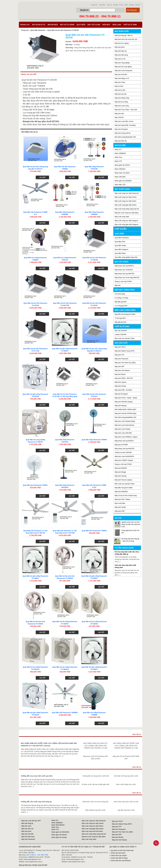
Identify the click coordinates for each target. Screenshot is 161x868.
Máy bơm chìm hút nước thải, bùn (126, 39)
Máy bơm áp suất (121, 94)
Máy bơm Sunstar (121, 476)
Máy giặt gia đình (120, 322)
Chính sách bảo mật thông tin (121, 861)
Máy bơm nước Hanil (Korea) (124, 425)
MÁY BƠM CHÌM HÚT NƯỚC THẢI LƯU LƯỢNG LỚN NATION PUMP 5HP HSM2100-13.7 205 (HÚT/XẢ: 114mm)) (49, 744)
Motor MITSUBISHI (58, 825)
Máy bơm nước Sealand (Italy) (125, 421)
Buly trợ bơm (119, 86)
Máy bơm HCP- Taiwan (122, 499)
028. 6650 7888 (43, 855)
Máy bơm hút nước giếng (123, 67)
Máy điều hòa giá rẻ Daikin (124, 488)
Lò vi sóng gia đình (121, 306)
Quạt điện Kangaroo (122, 249)
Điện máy (106, 25)
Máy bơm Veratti (120, 507)
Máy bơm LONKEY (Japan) (124, 460)
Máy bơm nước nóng (122, 106)
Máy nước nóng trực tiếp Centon (126, 197)
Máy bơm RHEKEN (121, 492)
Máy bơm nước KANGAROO (124, 456)
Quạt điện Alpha (120, 253)
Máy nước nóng (67, 25)
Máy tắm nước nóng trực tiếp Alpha (127, 213)
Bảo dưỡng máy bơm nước (96, 810)
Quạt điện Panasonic (38, 30)
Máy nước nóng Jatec (122, 217)
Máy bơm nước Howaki (122, 429)
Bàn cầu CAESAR (121, 331)
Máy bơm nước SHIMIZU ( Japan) (126, 437)
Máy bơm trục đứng (121, 102)
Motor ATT (118, 149)
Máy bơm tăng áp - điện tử (124, 35)
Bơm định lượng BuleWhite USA (126, 417)
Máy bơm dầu (119, 114)
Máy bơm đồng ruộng (122, 98)
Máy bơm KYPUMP (121, 445)
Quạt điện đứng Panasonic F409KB (94, 440)
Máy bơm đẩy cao (121, 51)
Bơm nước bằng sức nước (126, 784)
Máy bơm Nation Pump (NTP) (125, 351)
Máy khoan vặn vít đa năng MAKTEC (127, 278)
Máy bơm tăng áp (27, 823)
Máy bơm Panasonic (122, 359)
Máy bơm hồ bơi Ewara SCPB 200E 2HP (126, 757)
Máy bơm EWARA (121, 468)
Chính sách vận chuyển (119, 856)
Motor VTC (118, 161)
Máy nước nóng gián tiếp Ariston (126, 205)
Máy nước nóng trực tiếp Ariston (125, 201)
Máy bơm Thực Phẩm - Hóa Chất (126, 110)
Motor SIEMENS (120, 153)
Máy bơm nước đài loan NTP (31, 821)
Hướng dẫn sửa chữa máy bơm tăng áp (36, 802)
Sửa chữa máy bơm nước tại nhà (126, 802)
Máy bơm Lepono (121, 382)
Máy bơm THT (119, 355)
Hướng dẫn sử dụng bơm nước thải (96, 776)
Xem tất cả (137, 734)
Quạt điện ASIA (120, 242)
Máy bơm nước (39, 25)
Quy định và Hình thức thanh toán (122, 850)
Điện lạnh (117, 25)
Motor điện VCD (120, 185)
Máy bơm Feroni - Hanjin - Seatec (126, 398)
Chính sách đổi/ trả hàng (119, 858)
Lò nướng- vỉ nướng (121, 298)
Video (126, 5)
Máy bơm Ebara (120, 374)
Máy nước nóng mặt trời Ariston (92, 831)
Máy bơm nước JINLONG (123, 433)
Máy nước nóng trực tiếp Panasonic (127, 193)
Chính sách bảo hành (118, 853)
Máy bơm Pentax (120, 386)
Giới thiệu (102, 5)
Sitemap (132, 5)
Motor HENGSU (120, 169)
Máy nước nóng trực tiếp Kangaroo (126, 221)
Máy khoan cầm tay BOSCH (124, 266)
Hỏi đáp (115, 5)
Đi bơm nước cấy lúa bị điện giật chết (96, 784)
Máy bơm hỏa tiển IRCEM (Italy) (126, 413)
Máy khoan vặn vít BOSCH (124, 270)
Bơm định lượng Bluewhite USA (125, 137)
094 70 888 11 (31, 855)
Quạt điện (81, 25)
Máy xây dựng (94, 25)
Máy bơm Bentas (118, 837)
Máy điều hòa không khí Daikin (125, 314)
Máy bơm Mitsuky (121, 406)
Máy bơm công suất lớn (123, 133)
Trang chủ (94, 5)
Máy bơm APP (119, 367)
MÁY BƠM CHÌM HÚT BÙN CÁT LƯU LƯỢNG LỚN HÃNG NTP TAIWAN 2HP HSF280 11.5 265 (96, 746)
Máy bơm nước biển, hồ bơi (124, 121)
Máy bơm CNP (120, 511)
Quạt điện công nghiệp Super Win (126, 257)
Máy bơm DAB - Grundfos (123, 390)
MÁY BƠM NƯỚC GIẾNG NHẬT (126, 410)
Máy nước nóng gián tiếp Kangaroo (127, 225)
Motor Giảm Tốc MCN (122, 173)
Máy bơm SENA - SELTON (124, 378)
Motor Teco (118, 157)
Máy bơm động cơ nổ (122, 78)
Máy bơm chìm (26, 826)
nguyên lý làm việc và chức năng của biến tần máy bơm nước (131, 524)
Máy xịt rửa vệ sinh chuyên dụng (126, 496)
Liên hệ (137, 5)
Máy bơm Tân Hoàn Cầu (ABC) (125, 363)
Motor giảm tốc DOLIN (122, 165)
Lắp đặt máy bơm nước (126, 810)
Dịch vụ (109, 5)
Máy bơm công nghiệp (122, 63)
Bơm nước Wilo (120, 503)
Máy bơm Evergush (121, 129)
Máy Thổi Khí (119, 117)
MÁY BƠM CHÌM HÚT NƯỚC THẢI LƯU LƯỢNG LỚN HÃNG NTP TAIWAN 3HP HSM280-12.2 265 (126, 746)
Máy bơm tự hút (120, 59)
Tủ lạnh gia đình (120, 318)
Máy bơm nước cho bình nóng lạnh (96, 802)
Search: (84, 10)
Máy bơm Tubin (120, 82)
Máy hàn (118, 285)
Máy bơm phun (120, 47)
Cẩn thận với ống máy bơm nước (126, 776)
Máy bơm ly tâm (120, 90)
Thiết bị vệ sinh (130, 25)
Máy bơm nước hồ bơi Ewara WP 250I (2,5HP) (95, 757)
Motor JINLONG (120, 177)
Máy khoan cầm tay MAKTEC (125, 274)
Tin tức (121, 5)
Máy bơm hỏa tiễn (121, 74)
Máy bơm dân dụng (121, 55)
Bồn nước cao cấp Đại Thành (125, 338)
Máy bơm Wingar (120, 472)
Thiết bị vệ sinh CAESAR (123, 453)
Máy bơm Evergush (121, 394)
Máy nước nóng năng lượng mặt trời (127, 209)
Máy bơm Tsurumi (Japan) (123, 480)
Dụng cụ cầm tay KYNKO (123, 281)
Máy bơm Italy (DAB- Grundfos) (125, 125)
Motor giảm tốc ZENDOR (123, 181)
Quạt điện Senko (120, 246)
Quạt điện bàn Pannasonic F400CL (35, 485)
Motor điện (53, 25)
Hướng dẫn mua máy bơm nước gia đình (37, 776)
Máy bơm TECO (120, 347)
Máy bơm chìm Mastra (122, 370)
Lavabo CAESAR (120, 335)
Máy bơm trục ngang (122, 43)
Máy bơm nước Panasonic (124, 71)
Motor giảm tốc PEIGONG (60, 832)
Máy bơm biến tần (121, 141)
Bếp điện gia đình (121, 302)
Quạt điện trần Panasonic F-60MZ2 (94, 531)
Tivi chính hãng (120, 294)
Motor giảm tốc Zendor (59, 837)
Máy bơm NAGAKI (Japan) (124, 402)
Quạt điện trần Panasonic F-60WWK (65, 713)
